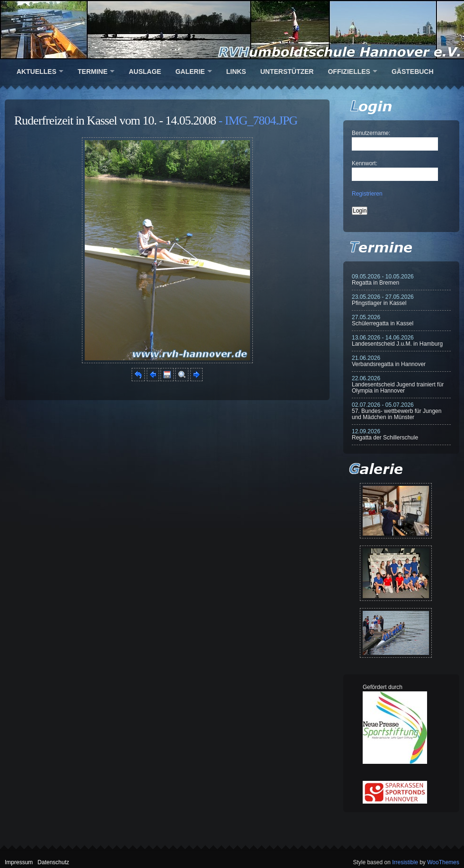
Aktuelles (36, 72)
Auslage (145, 72)
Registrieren (367, 194)
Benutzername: (371, 133)
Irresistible (405, 862)
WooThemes (443, 862)
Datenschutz (53, 862)
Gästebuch (413, 72)
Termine (93, 72)
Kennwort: (365, 163)
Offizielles (349, 72)
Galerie (190, 72)
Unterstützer (287, 72)
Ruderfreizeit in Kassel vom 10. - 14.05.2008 (115, 121)
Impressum (19, 862)
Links (236, 72)
